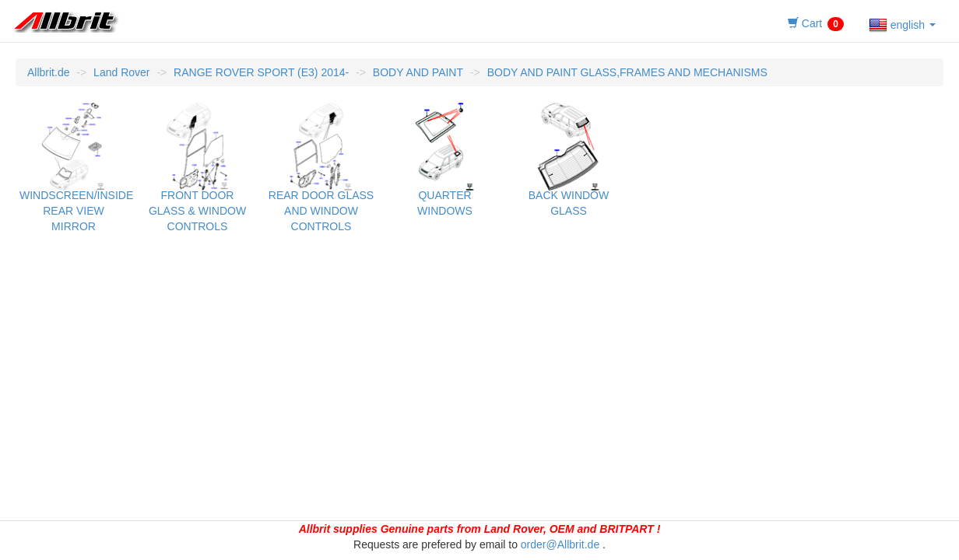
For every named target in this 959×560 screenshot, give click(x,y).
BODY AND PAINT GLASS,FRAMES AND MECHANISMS (627, 72)
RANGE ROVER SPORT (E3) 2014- (261, 72)
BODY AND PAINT (418, 72)
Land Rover (121, 72)
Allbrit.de (48, 72)
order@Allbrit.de (560, 544)
